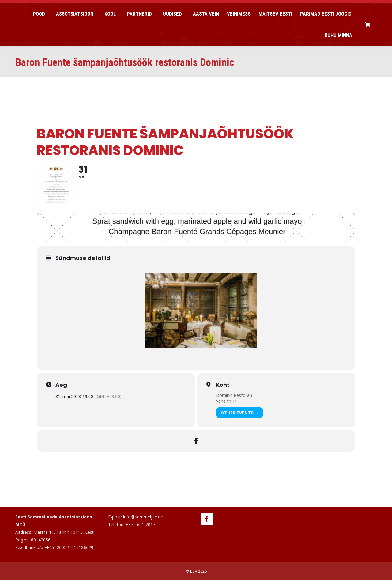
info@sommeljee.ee (143, 520)
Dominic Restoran (234, 399)
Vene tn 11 (227, 405)
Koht (223, 389)
